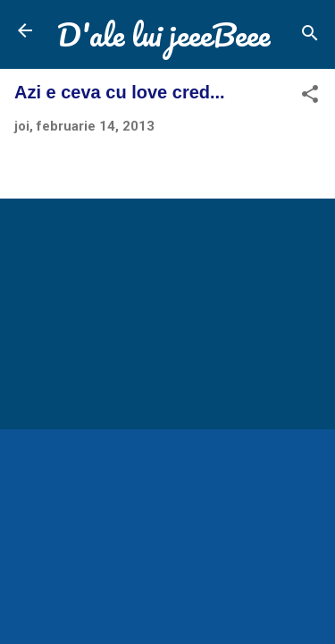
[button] (310, 97)
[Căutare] (310, 36)
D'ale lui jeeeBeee (163, 34)
